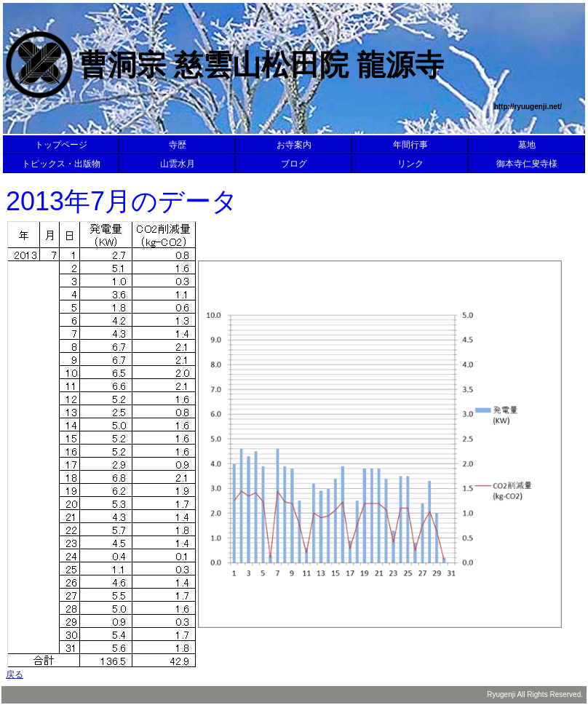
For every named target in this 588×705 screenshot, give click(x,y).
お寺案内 (294, 145)
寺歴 (178, 145)
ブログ (294, 164)
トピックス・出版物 (61, 164)
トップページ (61, 145)
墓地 (527, 145)
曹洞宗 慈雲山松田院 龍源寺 (261, 65)
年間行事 (410, 145)
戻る (15, 674)
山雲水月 (178, 164)
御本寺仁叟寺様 (527, 164)
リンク (410, 164)
